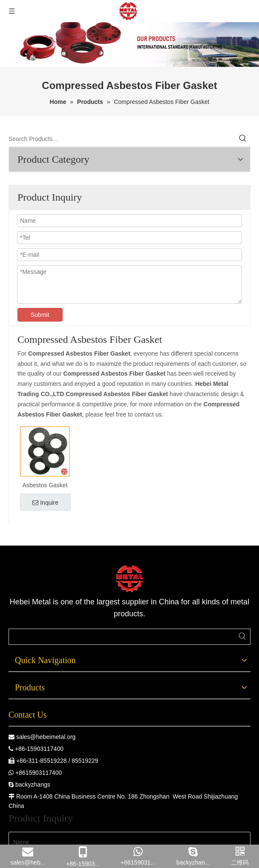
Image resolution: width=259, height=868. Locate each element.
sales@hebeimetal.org (46, 737)
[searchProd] (122, 637)
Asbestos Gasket (45, 485)
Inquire (45, 503)
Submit (40, 315)
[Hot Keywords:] (243, 139)
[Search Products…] (122, 139)
